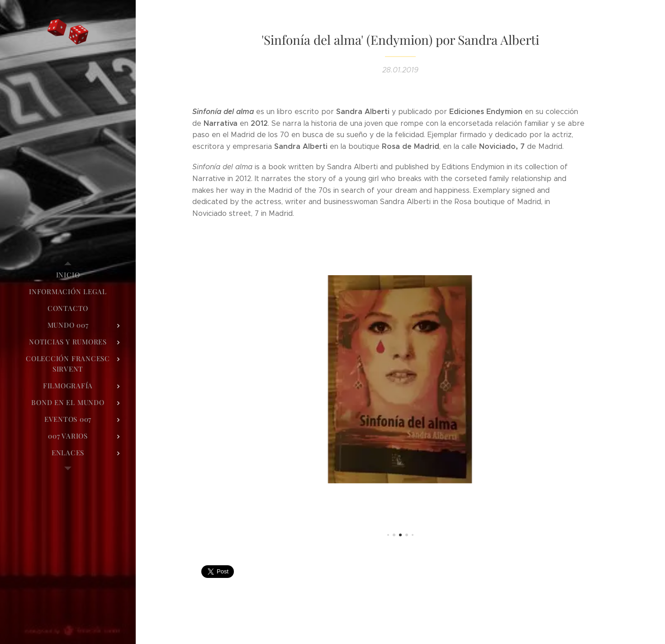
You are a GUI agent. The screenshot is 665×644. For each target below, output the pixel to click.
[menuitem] (68, 275)
